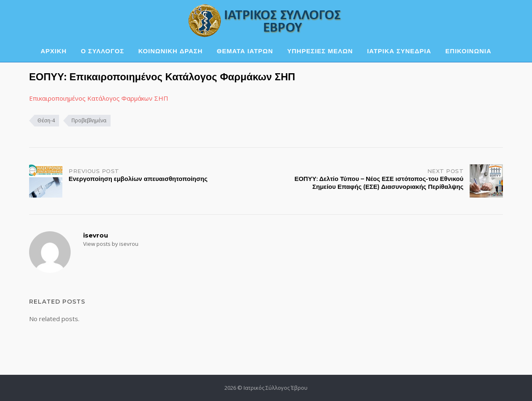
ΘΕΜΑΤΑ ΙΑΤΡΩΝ (245, 51)
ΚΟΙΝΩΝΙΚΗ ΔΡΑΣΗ (171, 51)
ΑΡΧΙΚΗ (54, 51)
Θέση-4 (46, 120)
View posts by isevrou (111, 244)
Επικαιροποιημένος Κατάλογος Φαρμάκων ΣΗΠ (99, 98)
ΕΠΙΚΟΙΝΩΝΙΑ (469, 51)
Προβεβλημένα (89, 120)
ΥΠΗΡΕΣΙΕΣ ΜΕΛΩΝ (320, 51)
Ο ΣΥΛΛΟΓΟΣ (102, 51)
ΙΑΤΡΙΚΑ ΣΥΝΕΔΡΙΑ (399, 51)
